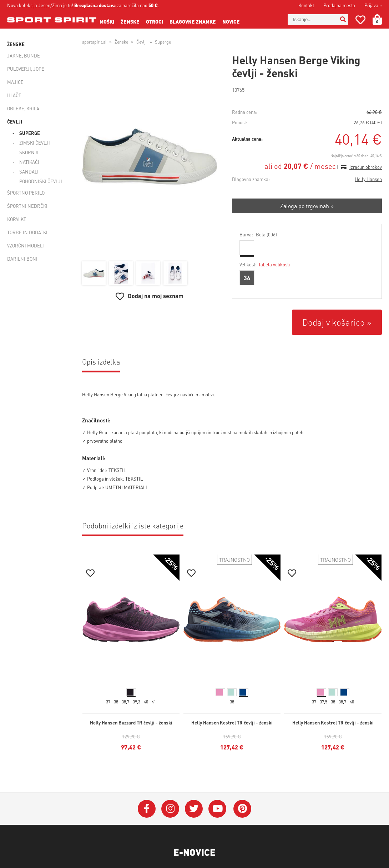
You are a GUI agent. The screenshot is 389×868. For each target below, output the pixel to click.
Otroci (155, 21)
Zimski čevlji (35, 143)
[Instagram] (170, 809)
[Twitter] (194, 809)
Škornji (29, 152)
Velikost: (265, 264)
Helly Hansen (368, 179)
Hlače (14, 95)
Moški (107, 21)
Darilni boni (22, 259)
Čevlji (15, 122)
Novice (231, 21)
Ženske (130, 21)
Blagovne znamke (193, 21)
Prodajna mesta (339, 5)
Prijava (373, 5)
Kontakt (306, 5)
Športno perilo (26, 193)
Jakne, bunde (24, 56)
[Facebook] (147, 809)
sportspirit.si (94, 42)
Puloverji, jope (26, 69)
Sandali (29, 172)
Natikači (29, 162)
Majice (15, 82)
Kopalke (17, 219)
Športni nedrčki (27, 206)
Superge (30, 133)
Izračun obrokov (366, 167)
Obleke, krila (23, 108)
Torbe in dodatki (27, 232)
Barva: (258, 234)
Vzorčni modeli (26, 245)
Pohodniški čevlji (41, 181)
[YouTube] (217, 809)
